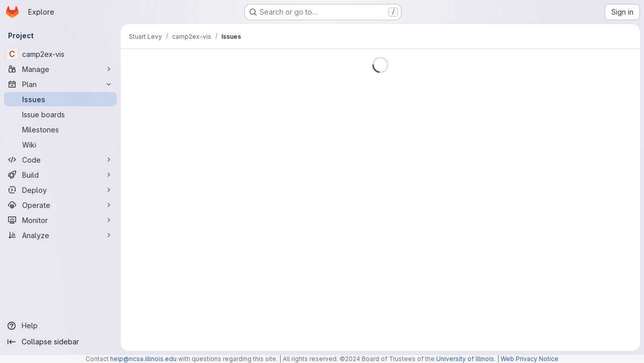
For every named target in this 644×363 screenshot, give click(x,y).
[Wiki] (60, 144)
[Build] (60, 175)
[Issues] (60, 99)
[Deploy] (60, 190)
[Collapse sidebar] (60, 342)
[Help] (60, 326)
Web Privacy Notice (530, 359)
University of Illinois (465, 359)
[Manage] (60, 69)
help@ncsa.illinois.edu (143, 359)
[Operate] (60, 205)
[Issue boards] (60, 114)
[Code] (60, 160)
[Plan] (60, 84)
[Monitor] (60, 220)
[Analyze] (60, 235)
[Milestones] (60, 129)
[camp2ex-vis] (60, 54)
